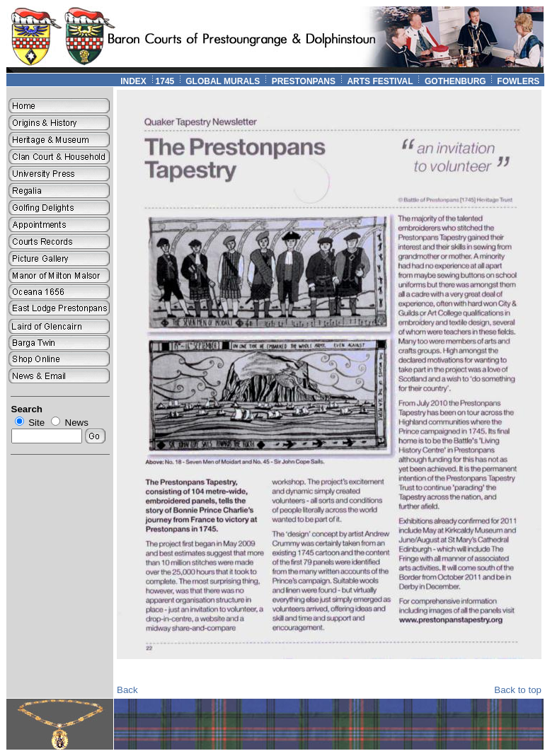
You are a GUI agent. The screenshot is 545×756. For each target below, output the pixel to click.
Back (127, 690)
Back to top (518, 690)
